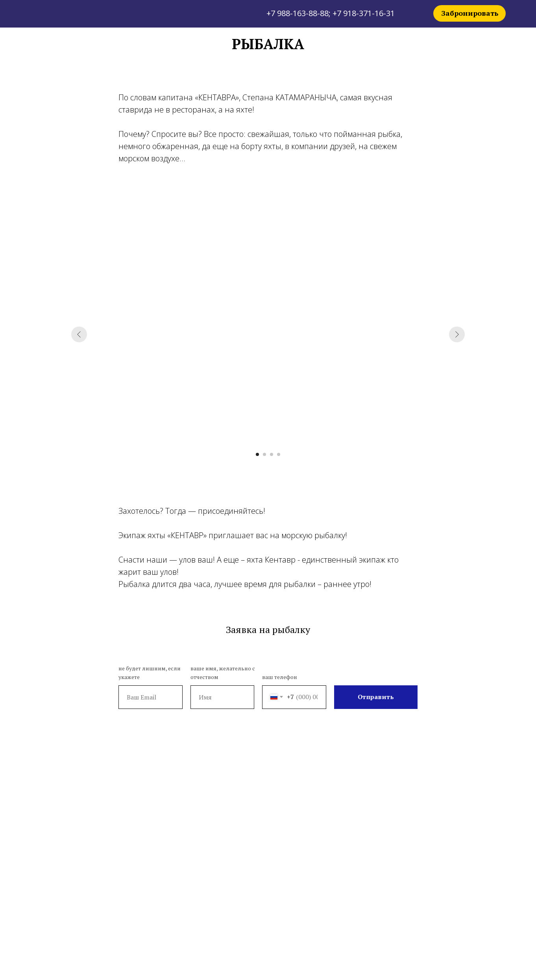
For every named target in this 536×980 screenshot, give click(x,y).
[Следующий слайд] (457, 334)
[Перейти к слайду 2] (264, 454)
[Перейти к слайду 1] (257, 454)
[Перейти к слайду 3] (272, 454)
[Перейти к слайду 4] (279, 454)
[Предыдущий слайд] (79, 334)
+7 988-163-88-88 (298, 13)
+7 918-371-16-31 (364, 13)
